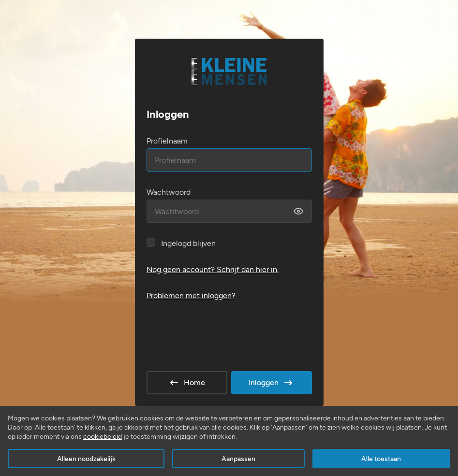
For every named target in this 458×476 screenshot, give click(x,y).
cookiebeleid (103, 437)
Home (187, 383)
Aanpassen (238, 459)
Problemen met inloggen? (191, 296)
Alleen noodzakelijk (86, 459)
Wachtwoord (169, 192)
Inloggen (271, 383)
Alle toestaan (381, 459)
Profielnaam (167, 141)
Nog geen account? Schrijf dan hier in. (213, 269)
